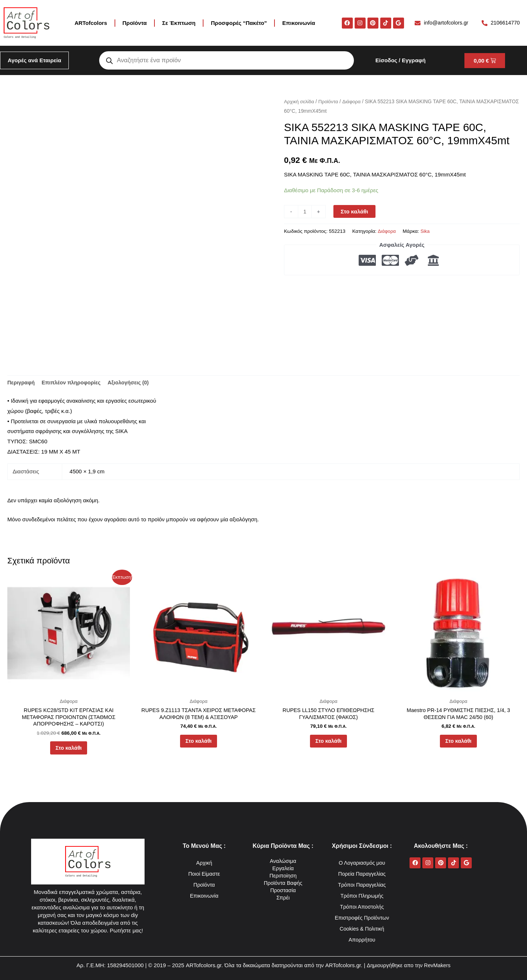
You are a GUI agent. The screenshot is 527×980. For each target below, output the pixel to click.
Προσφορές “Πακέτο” (239, 23)
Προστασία (283, 890)
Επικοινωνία (299, 23)
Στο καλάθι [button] (69, 751)
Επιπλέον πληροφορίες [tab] (74, 383)
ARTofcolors (91, 23)
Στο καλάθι (355, 211)
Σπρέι (283, 897)
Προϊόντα (135, 23)
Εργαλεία (283, 868)
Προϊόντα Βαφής (283, 883)
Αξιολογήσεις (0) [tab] (133, 383)
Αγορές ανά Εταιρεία (34, 60)
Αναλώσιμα (283, 861)
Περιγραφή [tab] (22, 383)
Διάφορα (354, 102)
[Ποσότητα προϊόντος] (305, 212)
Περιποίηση (283, 875)
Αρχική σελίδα (300, 102)
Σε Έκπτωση (179, 23)
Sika (426, 231)
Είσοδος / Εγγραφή (401, 60)
